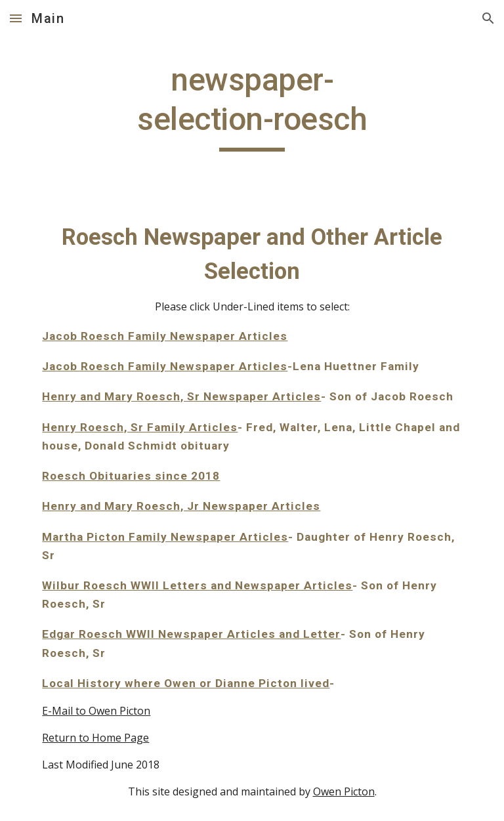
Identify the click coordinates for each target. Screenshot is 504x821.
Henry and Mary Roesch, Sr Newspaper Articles (181, 396)
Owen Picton (344, 791)
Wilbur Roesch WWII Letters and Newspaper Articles (197, 585)
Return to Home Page (95, 738)
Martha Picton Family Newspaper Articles (165, 537)
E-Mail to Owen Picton (96, 711)
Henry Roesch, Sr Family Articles (140, 427)
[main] (252, 106)
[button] (16, 18)
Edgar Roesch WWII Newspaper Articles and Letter (191, 634)
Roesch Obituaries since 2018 (131, 476)
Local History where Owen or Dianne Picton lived (186, 683)
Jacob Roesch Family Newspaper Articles (165, 336)
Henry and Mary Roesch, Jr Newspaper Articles (181, 506)
